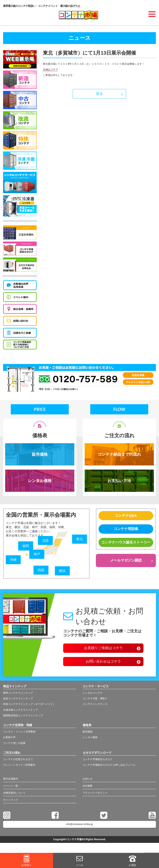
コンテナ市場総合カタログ (98, 763)
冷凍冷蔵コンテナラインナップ (20, 713)
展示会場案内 (12, 783)
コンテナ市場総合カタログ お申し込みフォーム (109, 769)
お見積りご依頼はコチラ (103, 650)
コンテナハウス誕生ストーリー (126, 549)
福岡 (26, 547)
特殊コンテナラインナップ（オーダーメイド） (29, 708)
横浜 (63, 572)
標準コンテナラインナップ (18, 697)
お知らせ (88, 783)
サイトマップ (12, 805)
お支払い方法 (119, 482)
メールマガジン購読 (126, 571)
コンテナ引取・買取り (95, 702)
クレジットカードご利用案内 (19, 769)
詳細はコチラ (50, 70)
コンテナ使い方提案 (14, 747)
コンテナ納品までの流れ (119, 455)
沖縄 (14, 561)
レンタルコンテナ (93, 697)
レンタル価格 (40, 482)
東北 (80, 541)
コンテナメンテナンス (95, 708)
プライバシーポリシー (97, 798)
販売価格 (40, 455)
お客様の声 (9, 741)
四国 (41, 571)
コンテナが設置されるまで (18, 763)
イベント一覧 (12, 790)
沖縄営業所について (16, 798)
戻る (99, 94)
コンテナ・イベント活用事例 (19, 735)
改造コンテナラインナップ (18, 702)
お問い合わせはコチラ (103, 665)
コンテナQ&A (126, 518)
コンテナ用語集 (126, 532)
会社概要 (88, 790)
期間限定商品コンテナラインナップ (23, 719)
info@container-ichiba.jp (80, 830)
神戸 (37, 556)
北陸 (46, 542)
